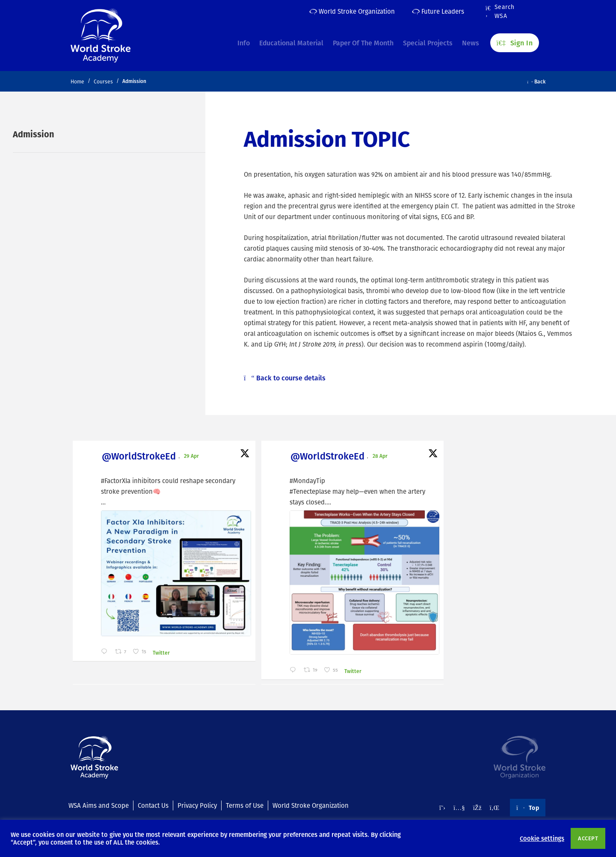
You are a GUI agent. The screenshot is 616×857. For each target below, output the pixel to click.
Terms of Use (245, 805)
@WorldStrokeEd (118, 457)
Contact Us (153, 805)
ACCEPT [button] (588, 838)
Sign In (515, 39)
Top (528, 807)
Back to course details (285, 378)
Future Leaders (438, 11)
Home (77, 82)
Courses (103, 82)
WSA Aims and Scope (99, 805)
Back (537, 81)
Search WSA (500, 12)
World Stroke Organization (352, 11)
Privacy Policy (197, 805)
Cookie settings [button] (542, 838)
